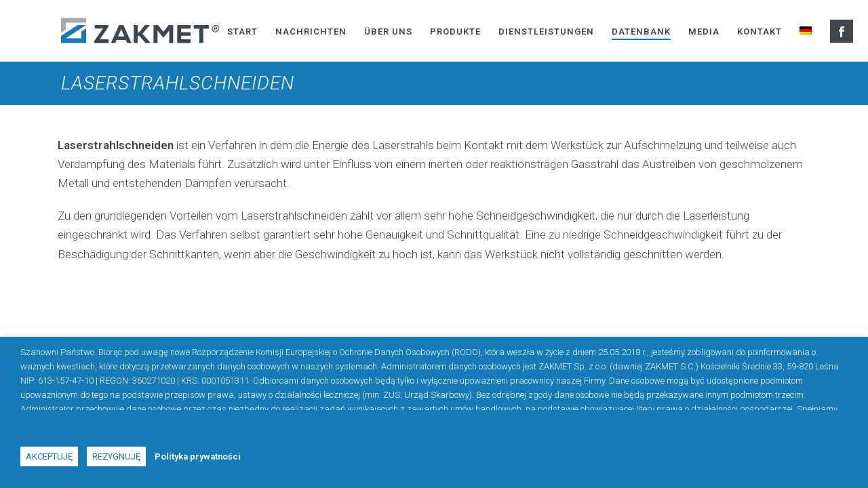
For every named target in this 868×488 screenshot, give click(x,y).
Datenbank (641, 32)
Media (704, 32)
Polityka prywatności (198, 456)
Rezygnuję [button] (116, 456)
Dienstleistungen (546, 32)
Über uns (388, 32)
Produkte (455, 32)
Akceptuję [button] (49, 456)
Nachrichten (311, 32)
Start (242, 32)
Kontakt (759, 32)
